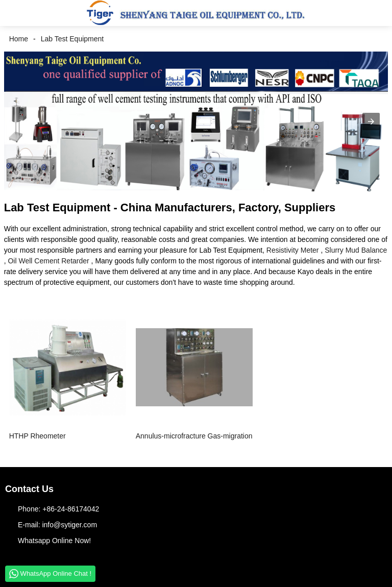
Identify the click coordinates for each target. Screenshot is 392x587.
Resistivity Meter (293, 250)
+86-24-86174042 (71, 509)
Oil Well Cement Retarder (48, 261)
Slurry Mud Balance (356, 250)
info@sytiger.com (69, 525)
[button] (15, 13)
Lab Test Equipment (72, 39)
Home (19, 39)
